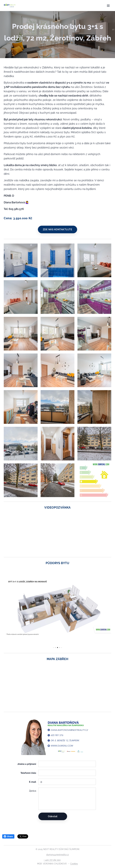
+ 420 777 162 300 (52, 860)
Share (8, 836)
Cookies (74, 864)
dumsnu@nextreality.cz (58, 855)
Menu (108, 6)
